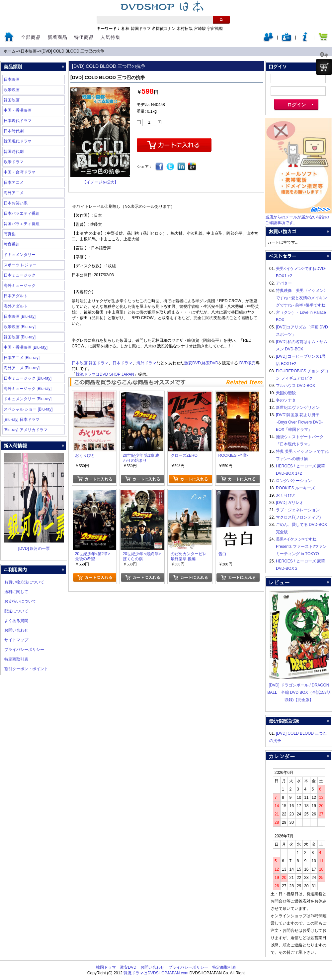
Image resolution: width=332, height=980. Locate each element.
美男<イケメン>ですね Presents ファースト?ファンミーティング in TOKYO (301, 547)
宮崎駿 (200, 29)
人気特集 (111, 37)
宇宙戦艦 (215, 29)
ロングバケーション (294, 481)
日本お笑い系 (16, 203)
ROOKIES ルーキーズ (295, 488)
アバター (284, 283)
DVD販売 (248, 363)
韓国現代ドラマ (18, 141)
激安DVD (192, 363)
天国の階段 (286, 393)
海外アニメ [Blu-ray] (22, 368)
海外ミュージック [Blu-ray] (28, 389)
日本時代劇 (14, 131)
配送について (16, 611)
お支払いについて (20, 601)
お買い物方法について (24, 582)
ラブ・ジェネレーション (298, 510)
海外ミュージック (20, 286)
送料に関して (16, 592)
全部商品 (31, 37)
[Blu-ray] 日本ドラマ (22, 420)
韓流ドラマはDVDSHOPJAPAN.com (156, 973)
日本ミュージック (20, 275)
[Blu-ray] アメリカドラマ (26, 430)
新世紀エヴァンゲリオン (298, 408)
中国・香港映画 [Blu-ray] (26, 347)
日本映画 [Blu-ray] (20, 316)
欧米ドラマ (14, 162)
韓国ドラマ (141, 29)
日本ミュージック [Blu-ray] (28, 378)
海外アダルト (16, 306)
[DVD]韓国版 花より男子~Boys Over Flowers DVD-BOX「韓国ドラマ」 (299, 422)
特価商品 (84, 37)
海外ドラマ (146, 363)
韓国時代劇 (14, 152)
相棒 (125, 29)
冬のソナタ (286, 400)
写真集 (10, 234)
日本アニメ (14, 183)
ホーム (10, 51)
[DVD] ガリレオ (290, 503)
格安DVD (210, 363)
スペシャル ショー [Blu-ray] (28, 409)
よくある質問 (16, 621)
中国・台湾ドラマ (20, 172)
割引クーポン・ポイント (26, 669)
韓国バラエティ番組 (22, 224)
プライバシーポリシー (24, 650)
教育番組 (12, 244)
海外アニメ (14, 193)
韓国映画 (12, 100)
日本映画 (29, 51)
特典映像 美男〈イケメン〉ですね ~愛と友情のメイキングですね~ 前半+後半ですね (302, 298)
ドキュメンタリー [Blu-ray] (28, 399)
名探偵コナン (164, 29)
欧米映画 (12, 90)
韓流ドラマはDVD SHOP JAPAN (105, 374)
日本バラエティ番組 (22, 213)
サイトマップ (16, 640)
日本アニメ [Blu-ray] (22, 358)
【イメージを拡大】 (100, 182)
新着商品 (57, 37)
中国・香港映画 (18, 110)
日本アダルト (16, 296)
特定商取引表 (16, 659)
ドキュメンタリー (20, 255)
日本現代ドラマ (18, 121)
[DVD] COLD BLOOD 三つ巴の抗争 (73, 51)
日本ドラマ (123, 363)
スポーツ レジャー (20, 265)
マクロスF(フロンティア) (298, 517)
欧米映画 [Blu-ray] (20, 327)
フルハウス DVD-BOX (295, 386)
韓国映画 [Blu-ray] (20, 337)
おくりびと (286, 495)
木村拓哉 (185, 29)
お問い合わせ (16, 630)
